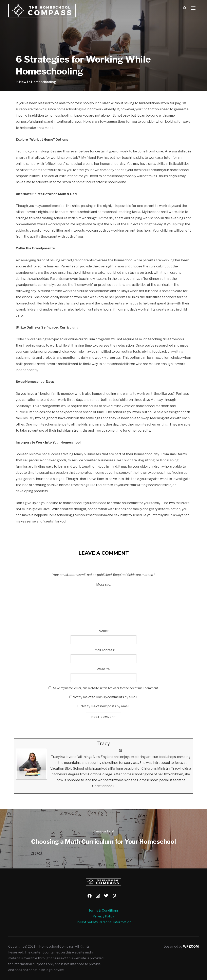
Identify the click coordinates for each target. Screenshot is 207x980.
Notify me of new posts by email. (105, 706)
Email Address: (104, 650)
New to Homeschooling (38, 82)
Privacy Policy (103, 916)
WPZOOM (191, 946)
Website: (103, 669)
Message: (104, 585)
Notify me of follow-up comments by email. (105, 697)
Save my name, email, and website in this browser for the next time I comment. (106, 688)
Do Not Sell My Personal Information (103, 922)
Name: (104, 631)
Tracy (104, 743)
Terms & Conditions (103, 910)
